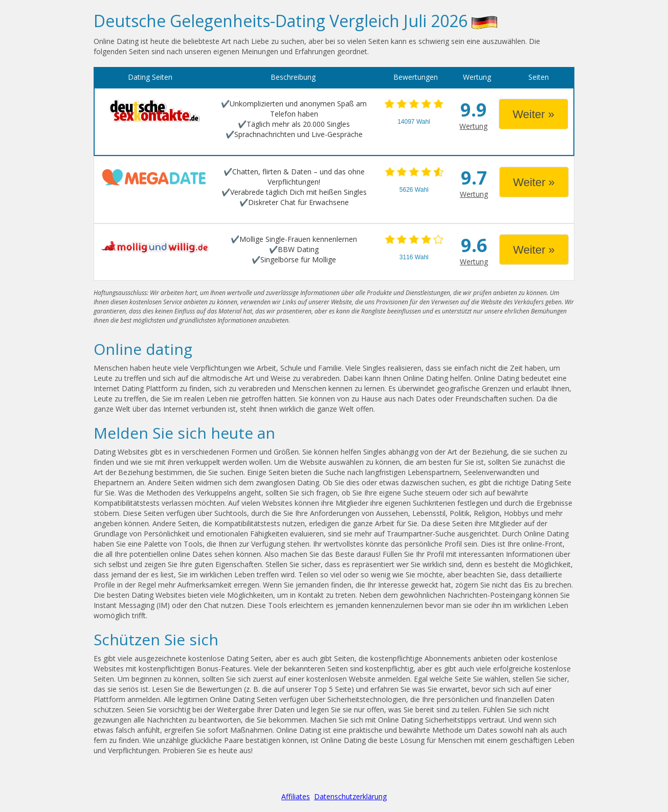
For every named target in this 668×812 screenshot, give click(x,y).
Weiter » (533, 114)
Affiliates (296, 796)
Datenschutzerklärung (350, 796)
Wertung (473, 126)
